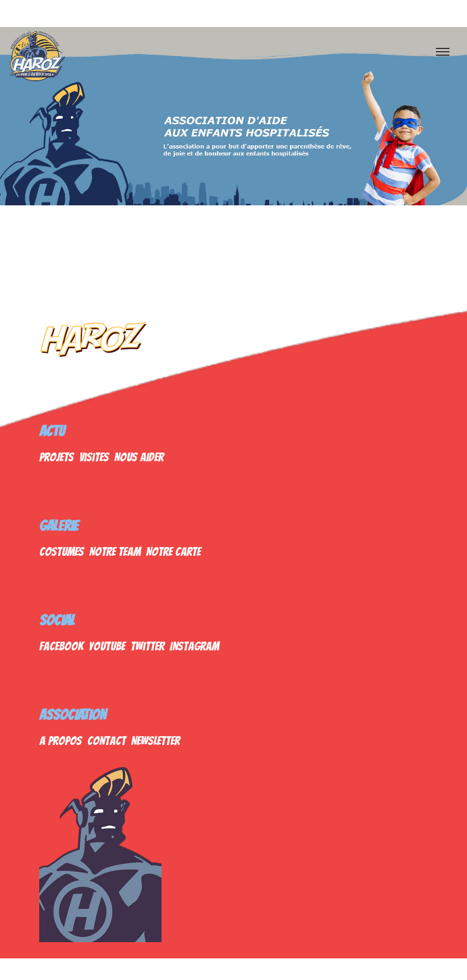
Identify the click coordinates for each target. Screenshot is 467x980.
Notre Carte (173, 551)
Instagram (194, 646)
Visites (94, 457)
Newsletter (155, 741)
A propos (60, 741)
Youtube (107, 646)
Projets (56, 457)
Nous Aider (139, 457)
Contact (106, 741)
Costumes (62, 551)
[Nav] (443, 51)
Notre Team (115, 551)
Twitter (147, 646)
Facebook (61, 646)
